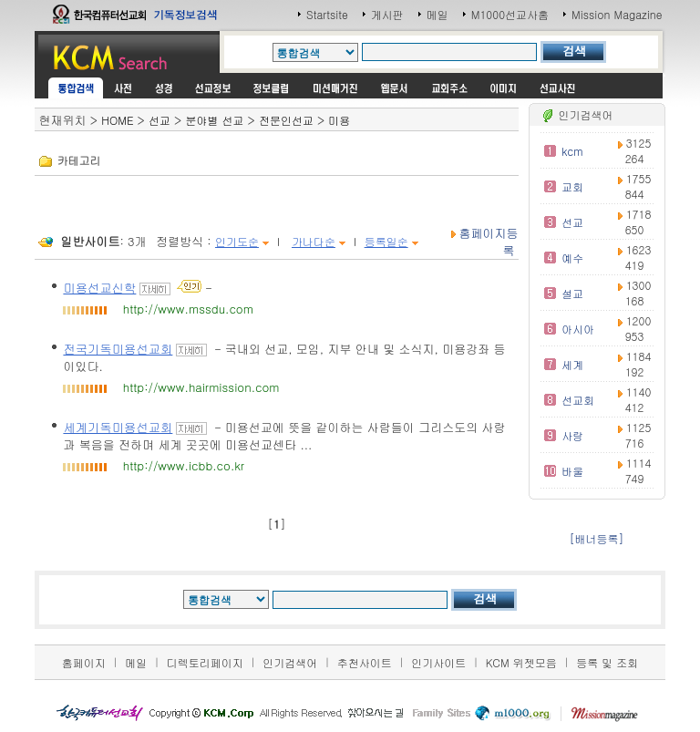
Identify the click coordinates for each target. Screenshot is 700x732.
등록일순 (386, 241)
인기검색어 (290, 662)
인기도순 (237, 241)
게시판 (387, 14)
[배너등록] (597, 538)
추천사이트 (365, 662)
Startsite (327, 14)
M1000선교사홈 (510, 14)
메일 (437, 14)
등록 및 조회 (607, 662)
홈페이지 (84, 662)
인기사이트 (438, 662)
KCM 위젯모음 (521, 662)
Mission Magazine (617, 14)
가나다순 (314, 241)
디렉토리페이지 (205, 662)
